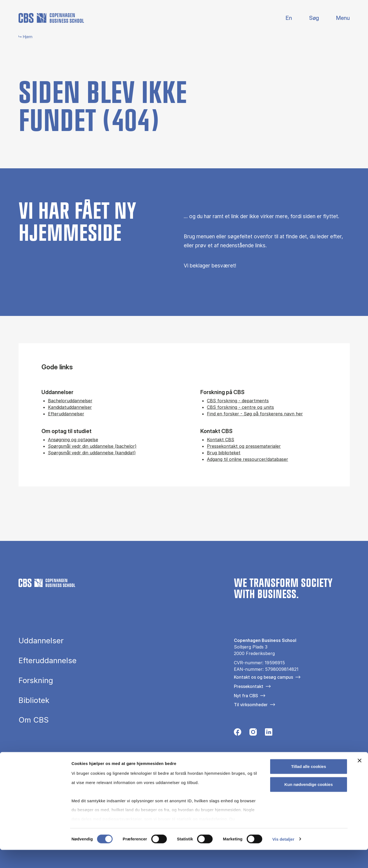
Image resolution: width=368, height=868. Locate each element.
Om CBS (34, 720)
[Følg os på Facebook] (238, 734)
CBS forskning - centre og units (240, 407)
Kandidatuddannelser (70, 407)
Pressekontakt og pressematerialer (244, 446)
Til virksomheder (251, 705)
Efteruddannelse (48, 661)
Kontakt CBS (221, 440)
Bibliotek (34, 701)
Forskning (36, 681)
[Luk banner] (360, 779)
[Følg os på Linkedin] (269, 734)
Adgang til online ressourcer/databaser (248, 459)
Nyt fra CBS (246, 696)
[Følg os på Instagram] (253, 734)
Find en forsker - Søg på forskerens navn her (255, 414)
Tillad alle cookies (309, 785)
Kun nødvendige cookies (309, 802)
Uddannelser (41, 641)
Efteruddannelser (66, 414)
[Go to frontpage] (51, 18)
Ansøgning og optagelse (73, 440)
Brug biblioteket (224, 453)
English (284, 18)
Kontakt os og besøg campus (263, 677)
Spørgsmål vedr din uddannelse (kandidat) (92, 453)
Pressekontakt (249, 686)
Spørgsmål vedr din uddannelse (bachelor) (92, 446)
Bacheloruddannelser (70, 401)
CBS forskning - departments (238, 401)
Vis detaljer (283, 857)
